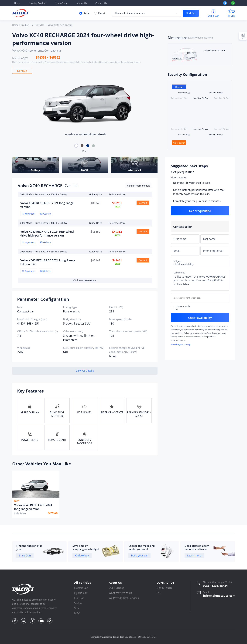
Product (25, 25)
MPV (77, 613)
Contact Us (101, 3)
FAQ (159, 593)
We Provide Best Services (124, 598)
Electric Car (81, 588)
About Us (82, 3)
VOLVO (39, 25)
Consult (22, 71)
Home (17, 3)
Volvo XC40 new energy (60, 25)
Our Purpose (116, 588)
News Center (62, 3)
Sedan (78, 603)
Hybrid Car (81, 593)
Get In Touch (164, 588)
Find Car (191, 13)
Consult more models (139, 186)
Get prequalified (183, 172)
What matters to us (120, 593)
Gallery (46, 214)
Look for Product (38, 3)
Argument (29, 214)
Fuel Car (79, 598)
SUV (77, 608)
